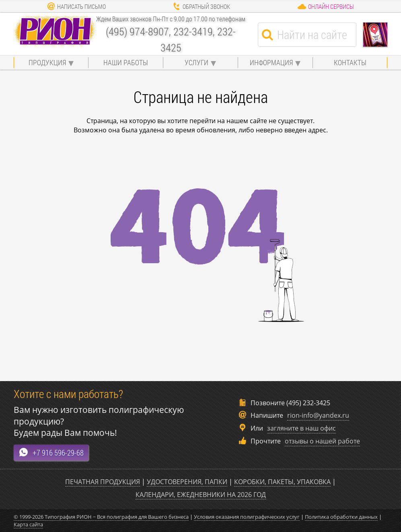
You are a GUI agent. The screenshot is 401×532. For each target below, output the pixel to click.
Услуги (196, 62)
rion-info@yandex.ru (318, 415)
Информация (271, 62)
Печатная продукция (103, 482)
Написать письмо (76, 6)
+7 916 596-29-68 (51, 453)
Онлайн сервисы (326, 6)
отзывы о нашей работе (322, 441)
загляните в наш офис (301, 428)
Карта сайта (28, 524)
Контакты (350, 62)
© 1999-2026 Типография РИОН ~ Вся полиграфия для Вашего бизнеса (101, 517)
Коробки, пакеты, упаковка (282, 482)
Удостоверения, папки (187, 482)
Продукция (47, 62)
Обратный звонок (201, 6)
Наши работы (126, 62)
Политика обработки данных (341, 517)
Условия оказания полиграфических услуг (247, 517)
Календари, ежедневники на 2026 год (201, 495)
